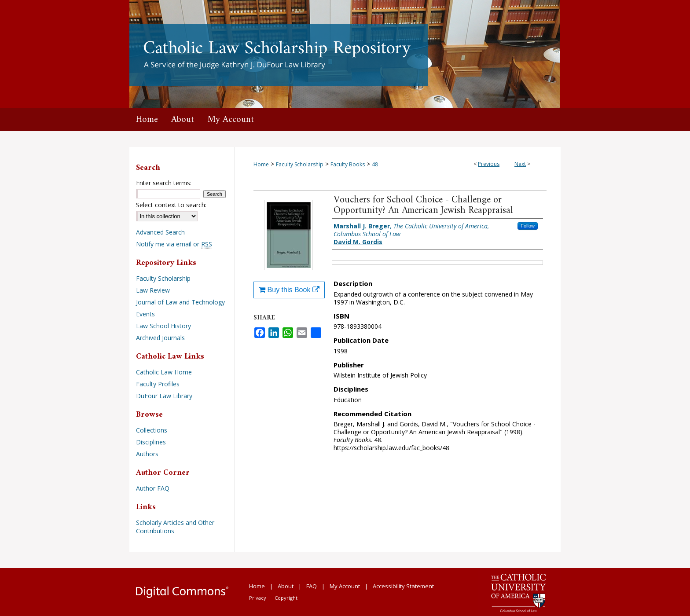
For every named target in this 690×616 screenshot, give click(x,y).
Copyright (286, 598)
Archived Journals (160, 338)
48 (375, 164)
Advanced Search (160, 232)
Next (520, 164)
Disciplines (151, 442)
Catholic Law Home (164, 372)
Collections (152, 430)
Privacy (258, 598)
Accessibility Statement (403, 586)
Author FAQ (153, 488)
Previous (489, 164)
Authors (147, 454)
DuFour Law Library (164, 396)
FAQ (312, 586)
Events (145, 314)
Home (261, 164)
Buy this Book (289, 290)
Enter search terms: (164, 183)
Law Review (153, 290)
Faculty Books (348, 164)
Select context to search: (171, 205)
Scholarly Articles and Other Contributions (175, 527)
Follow (528, 226)
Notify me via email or (174, 244)
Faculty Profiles (158, 384)
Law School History (163, 326)
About (286, 586)
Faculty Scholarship (300, 164)
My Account (345, 586)
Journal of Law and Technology (180, 302)
